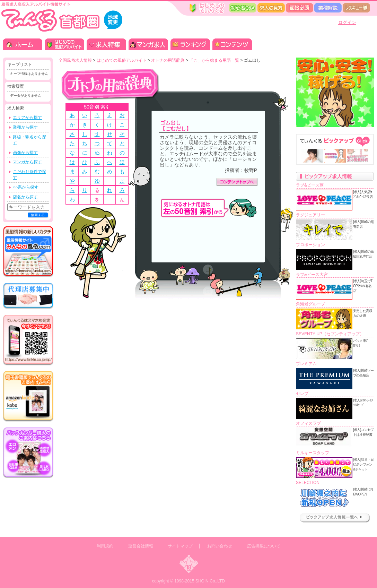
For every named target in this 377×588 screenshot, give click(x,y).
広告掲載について (264, 546)
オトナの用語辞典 (168, 60)
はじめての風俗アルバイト (122, 60)
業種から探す (25, 127)
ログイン (347, 22)
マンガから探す (27, 162)
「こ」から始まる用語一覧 (214, 60)
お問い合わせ (220, 546)
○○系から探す (26, 187)
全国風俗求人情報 (75, 60)
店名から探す (25, 197)
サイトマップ (180, 546)
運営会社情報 (141, 546)
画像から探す (25, 153)
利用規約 (105, 546)
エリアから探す (27, 118)
